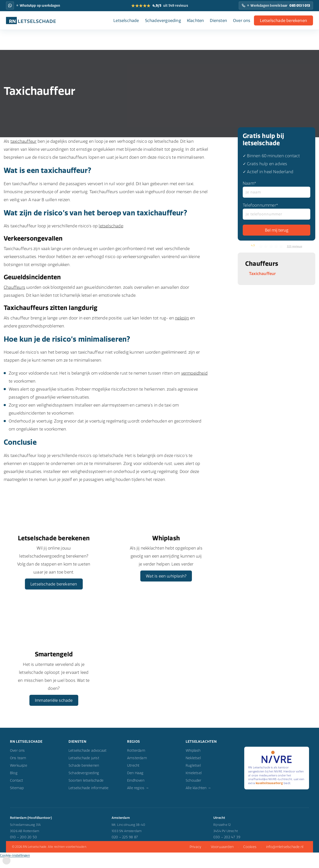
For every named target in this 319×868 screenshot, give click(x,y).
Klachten (196, 20)
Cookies (250, 857)
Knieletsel (194, 784)
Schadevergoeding (163, 20)
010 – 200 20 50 (23, 848)
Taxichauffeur (263, 274)
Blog (14, 784)
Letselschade (126, 20)
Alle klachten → (198, 799)
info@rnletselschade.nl (285, 857)
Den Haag (135, 784)
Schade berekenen (84, 776)
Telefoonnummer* (277, 211)
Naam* (277, 189)
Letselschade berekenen (283, 20)
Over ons (242, 20)
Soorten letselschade (86, 791)
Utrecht (133, 776)
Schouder (194, 791)
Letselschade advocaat (87, 761)
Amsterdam (137, 769)
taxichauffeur (24, 141)
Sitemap (17, 799)
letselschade (111, 226)
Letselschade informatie (89, 799)
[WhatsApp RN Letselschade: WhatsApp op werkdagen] (10, 5)
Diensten (218, 20)
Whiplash (193, 761)
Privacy (195, 857)
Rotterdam (136, 761)
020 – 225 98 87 (125, 848)
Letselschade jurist (84, 769)
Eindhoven (136, 791)
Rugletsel (193, 776)
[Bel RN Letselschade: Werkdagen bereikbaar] (276, 5)
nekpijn (182, 318)
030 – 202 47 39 (227, 848)
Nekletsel (193, 769)
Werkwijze (19, 776)
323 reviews (294, 246)
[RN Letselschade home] (31, 20)
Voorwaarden (222, 857)
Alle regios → (138, 799)
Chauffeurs (14, 287)
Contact (16, 791)
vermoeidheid (194, 373)
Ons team (18, 769)
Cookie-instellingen (15, 866)
